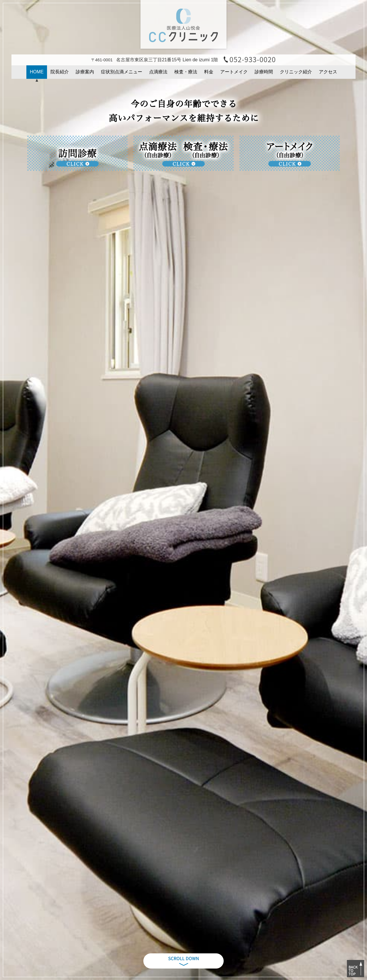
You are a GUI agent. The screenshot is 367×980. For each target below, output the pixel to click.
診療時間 (264, 72)
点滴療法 (158, 72)
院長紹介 (60, 72)
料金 (209, 72)
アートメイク (234, 72)
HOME (37, 72)
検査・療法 (186, 72)
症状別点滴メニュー (122, 72)
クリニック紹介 (296, 72)
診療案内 (85, 72)
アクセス (328, 72)
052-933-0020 (253, 59)
